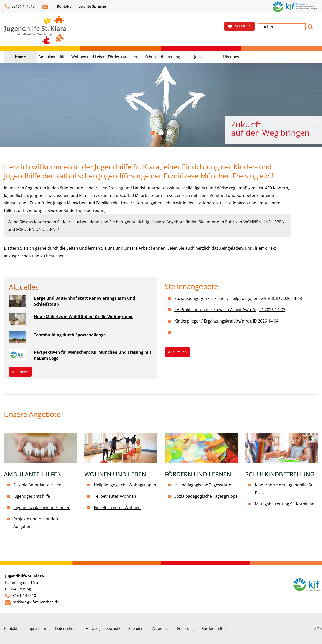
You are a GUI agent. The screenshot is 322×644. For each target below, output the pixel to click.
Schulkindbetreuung (163, 57)
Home (20, 57)
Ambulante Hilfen (54, 57)
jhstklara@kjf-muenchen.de (35, 602)
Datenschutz (66, 628)
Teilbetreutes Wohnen (115, 496)
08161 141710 (20, 7)
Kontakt (11, 628)
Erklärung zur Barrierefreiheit (202, 628)
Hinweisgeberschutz (103, 628)
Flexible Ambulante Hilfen (37, 485)
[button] (310, 26)
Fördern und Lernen (125, 57)
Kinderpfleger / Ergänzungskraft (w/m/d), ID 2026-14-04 (226, 321)
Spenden (136, 628)
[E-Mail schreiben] (46, 7)
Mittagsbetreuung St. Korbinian (285, 504)
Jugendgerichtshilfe (32, 496)
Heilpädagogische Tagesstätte (203, 485)
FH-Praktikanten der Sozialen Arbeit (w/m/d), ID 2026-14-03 (230, 310)
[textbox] (282, 27)
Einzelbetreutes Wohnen (117, 508)
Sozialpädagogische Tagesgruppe (206, 496)
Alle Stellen (177, 352)
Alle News (20, 372)
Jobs (198, 57)
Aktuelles (160, 628)
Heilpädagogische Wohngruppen (125, 485)
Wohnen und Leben (88, 57)
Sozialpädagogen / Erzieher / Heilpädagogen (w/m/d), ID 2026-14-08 (238, 298)
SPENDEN (239, 26)
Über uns (231, 57)
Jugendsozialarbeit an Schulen (42, 508)
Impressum (36, 628)
